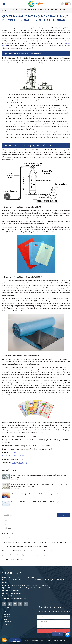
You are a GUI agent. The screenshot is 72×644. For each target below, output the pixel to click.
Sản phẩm (7, 616)
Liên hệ (6, 624)
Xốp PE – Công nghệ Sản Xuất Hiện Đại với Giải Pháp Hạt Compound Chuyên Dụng (28, 551)
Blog (15, 9)
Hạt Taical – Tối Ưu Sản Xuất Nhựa (13, 559)
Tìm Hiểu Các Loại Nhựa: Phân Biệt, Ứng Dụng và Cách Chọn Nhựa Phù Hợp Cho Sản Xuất (30, 538)
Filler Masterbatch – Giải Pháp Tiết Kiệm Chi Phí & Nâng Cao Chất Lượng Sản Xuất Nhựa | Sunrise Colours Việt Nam (40, 485)
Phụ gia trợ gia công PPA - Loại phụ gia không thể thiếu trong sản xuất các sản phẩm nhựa (39, 476)
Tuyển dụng (7, 528)
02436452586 (16, 452)
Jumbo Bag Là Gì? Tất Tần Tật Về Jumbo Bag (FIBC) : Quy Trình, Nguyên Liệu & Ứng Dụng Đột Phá (32, 555)
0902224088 (13, 456)
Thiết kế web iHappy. (52, 642)
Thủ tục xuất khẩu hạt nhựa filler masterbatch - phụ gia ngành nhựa (35, 494)
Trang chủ (5, 9)
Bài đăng (11, 9)
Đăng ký (54, 631)
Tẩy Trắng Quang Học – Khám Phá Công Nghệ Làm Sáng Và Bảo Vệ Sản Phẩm (27, 546)
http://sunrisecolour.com (19, 462)
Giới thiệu (7, 521)
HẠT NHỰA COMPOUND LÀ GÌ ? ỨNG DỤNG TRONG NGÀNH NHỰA (35, 502)
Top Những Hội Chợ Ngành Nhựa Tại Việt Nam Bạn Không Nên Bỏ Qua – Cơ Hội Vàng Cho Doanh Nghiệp (35, 542)
